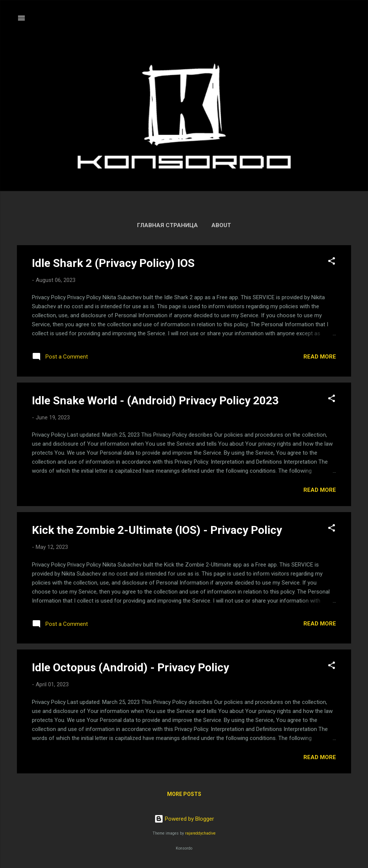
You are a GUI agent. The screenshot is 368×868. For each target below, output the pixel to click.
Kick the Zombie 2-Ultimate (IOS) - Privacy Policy (157, 530)
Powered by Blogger (184, 819)
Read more (320, 357)
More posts (184, 794)
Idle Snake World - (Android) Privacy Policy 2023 (155, 400)
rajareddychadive (200, 833)
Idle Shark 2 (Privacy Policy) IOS (113, 263)
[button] (332, 262)
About (221, 225)
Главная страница (167, 225)
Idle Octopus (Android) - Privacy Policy (130, 667)
